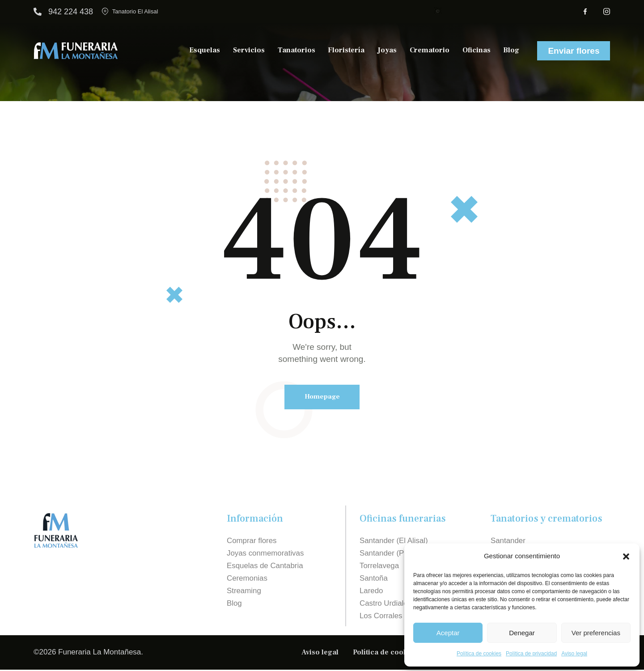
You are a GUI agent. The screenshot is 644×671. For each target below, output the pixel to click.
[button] (626, 556)
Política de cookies (479, 654)
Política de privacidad (531, 654)
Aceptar (448, 633)
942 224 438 (71, 12)
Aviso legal (574, 654)
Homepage (322, 397)
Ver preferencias (596, 633)
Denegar (522, 633)
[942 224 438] (38, 12)
